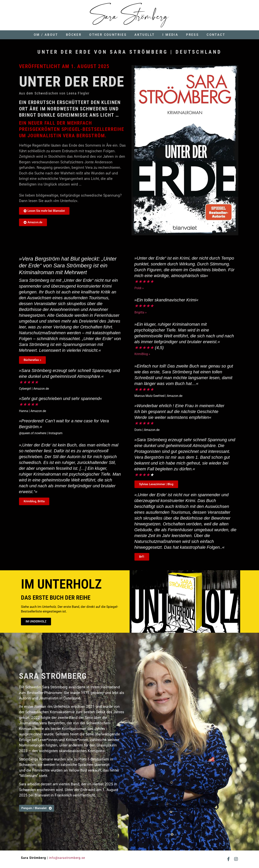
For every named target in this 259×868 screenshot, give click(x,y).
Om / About (46, 35)
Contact (216, 35)
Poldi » (139, 288)
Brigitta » (141, 312)
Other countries (108, 35)
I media (170, 35)
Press (192, 35)
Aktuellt (145, 35)
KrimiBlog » (142, 354)
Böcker (74, 35)
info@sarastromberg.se (67, 858)
